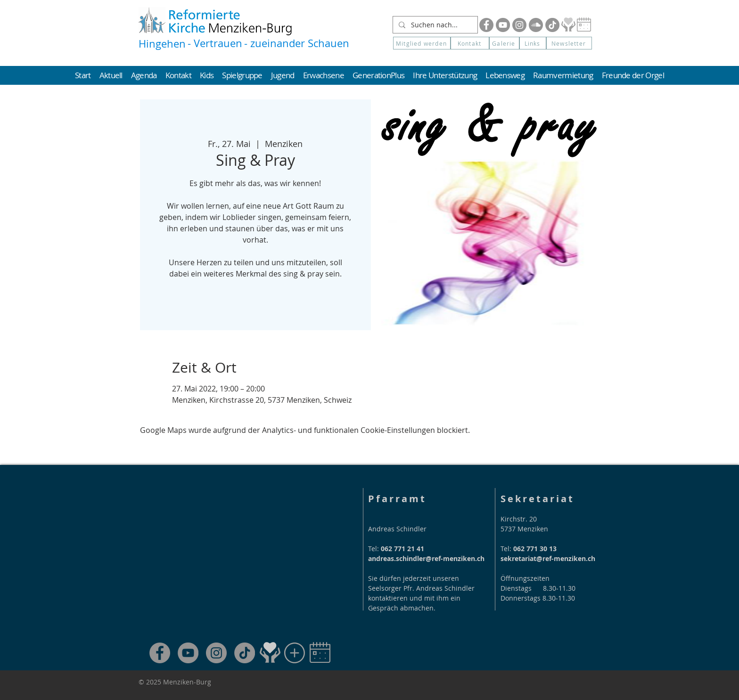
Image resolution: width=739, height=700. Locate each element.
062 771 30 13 (535, 549)
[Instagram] (519, 25)
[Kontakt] (470, 43)
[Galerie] (504, 43)
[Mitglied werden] (422, 43)
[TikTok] (245, 653)
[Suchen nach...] (434, 25)
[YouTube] (503, 25)
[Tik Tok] (552, 25)
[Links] (533, 43)
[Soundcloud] (536, 25)
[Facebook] (486, 25)
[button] (569, 43)
